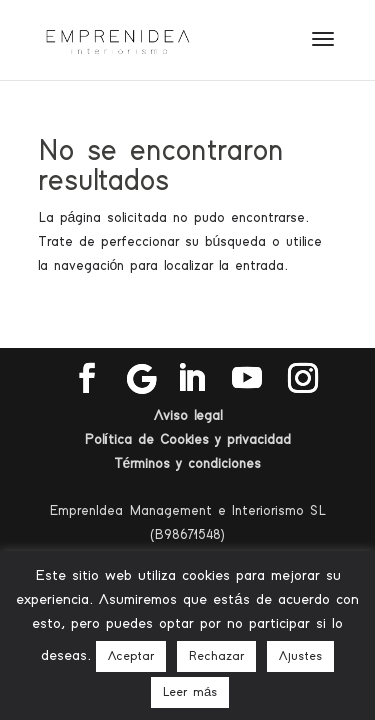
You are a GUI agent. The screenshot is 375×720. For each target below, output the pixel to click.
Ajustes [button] (300, 656)
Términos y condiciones (188, 464)
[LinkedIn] (191, 379)
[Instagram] (303, 379)
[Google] (142, 379)
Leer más (190, 692)
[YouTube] (247, 379)
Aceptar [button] (131, 656)
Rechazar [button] (216, 656)
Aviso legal (188, 416)
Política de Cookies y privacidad (187, 440)
